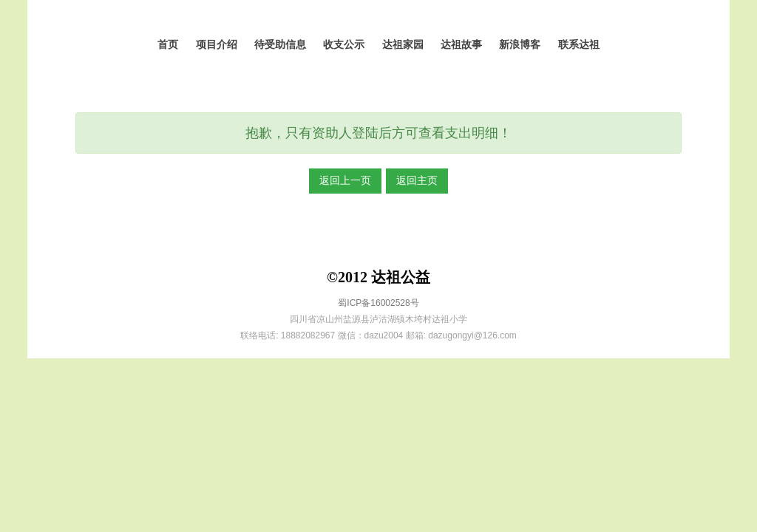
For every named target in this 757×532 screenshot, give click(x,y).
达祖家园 (403, 45)
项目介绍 (217, 45)
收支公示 (344, 45)
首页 (168, 45)
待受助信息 (280, 45)
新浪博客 (520, 45)
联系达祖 (579, 45)
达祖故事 (461, 45)
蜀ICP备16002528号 (378, 303)
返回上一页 (345, 180)
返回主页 (417, 180)
